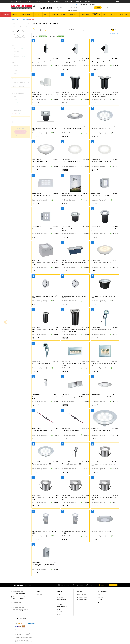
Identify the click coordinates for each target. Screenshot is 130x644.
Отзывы (47, 2)
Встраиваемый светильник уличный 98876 (45, 129)
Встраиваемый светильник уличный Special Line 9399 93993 (104, 95)
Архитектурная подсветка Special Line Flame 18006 (104, 62)
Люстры (58, 594)
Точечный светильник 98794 (42, 464)
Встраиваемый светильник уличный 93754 (45, 398)
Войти (117, 2)
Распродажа (39, 594)
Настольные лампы (61, 599)
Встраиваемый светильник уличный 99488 (45, 263)
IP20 (16, 97)
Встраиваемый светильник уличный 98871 (104, 498)
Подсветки (17, 35)
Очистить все (114, 34)
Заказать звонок (30, 585)
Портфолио (101, 596)
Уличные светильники (20, 40)
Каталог (5, 14)
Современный (18, 68)
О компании (103, 591)
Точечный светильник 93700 (101, 262)
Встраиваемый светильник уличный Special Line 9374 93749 (74, 331)
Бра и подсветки (60, 598)
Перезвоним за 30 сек (73, 5)
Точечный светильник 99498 (42, 229)
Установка (57, 2)
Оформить (113, 585)
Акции (38, 591)
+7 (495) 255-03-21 (51, 9)
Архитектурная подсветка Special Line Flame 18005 (74, 62)
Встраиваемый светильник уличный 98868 (104, 465)
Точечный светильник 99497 (101, 195)
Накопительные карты (41, 596)
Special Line (43, 36)
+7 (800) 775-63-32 (51, 7)
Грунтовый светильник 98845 (72, 464)
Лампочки (59, 604)
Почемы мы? (101, 594)
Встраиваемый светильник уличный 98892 (74, 532)
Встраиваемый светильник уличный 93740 (45, 297)
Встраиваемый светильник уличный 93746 (104, 297)
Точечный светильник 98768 (42, 430)
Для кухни (59, 610)
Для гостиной (60, 613)
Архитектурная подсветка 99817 (73, 195)
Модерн (16, 65)
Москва (49, 5)
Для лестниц (18, 54)
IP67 (16, 105)
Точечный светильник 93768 (101, 397)
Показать (20, 132)
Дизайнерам (68, 2)
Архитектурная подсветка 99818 (43, 565)
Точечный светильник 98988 (101, 531)
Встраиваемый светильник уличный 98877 (74, 230)
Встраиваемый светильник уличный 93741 (74, 297)
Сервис (80, 591)
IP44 (16, 99)
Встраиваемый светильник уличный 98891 (45, 532)
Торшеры (59, 601)
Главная (13, 19)
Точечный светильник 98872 (71, 128)
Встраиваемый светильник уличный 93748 (45, 331)
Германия (17, 122)
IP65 (16, 102)
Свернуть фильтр (39, 30)
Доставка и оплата (16, 2)
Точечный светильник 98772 (71, 430)
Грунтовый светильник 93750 (101, 330)
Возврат (38, 2)
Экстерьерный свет (61, 603)
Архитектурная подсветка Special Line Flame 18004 (45, 62)
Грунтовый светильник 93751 (42, 363)
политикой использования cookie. (24, 637)
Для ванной (59, 615)
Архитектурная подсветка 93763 (73, 397)
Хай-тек (16, 73)
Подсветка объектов (19, 57)
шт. (101, 585)
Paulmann (25, 19)
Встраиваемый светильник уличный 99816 (74, 263)
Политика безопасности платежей (23, 630)
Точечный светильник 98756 (42, 162)
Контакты (88, 2)
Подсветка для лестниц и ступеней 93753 (103, 364)
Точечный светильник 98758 (101, 162)
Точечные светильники (20, 37)
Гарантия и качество (82, 598)
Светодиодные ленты (62, 606)
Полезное (101, 601)
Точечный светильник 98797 (101, 128)
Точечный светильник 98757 (71, 162)
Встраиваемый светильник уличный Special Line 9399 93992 (74, 95)
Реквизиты (101, 598)
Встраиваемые (18, 49)
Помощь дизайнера (82, 599)
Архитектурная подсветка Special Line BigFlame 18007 (45, 95)
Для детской (59, 611)
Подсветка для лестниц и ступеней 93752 (73, 364)
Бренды (79, 2)
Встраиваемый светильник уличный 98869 (45, 498)
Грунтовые (17, 51)
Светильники (60, 596)
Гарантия (29, 2)
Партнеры (101, 603)
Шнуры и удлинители (62, 608)
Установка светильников (83, 596)
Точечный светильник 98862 (42, 195)
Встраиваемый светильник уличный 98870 (74, 498)
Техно (16, 71)
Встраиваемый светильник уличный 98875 (104, 230)
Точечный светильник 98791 (101, 430)
